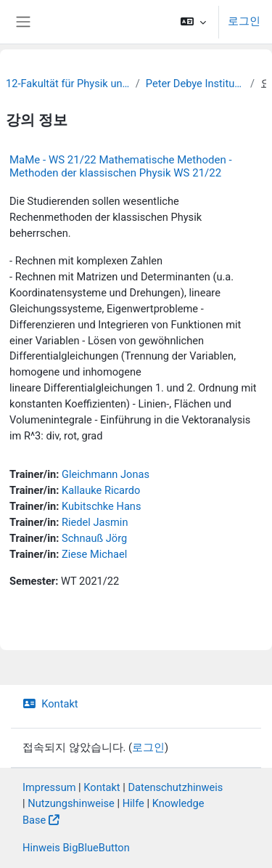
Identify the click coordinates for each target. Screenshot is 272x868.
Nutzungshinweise (71, 803)
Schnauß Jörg (94, 538)
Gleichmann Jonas (106, 474)
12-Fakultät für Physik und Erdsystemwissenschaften (68, 84)
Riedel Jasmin (95, 522)
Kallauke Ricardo (101, 490)
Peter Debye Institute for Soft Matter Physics (195, 84)
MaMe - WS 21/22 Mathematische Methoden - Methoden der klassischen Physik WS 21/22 (121, 166)
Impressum (49, 787)
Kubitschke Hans (101, 506)
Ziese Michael (94, 554)
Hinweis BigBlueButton (76, 848)
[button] (193, 22)
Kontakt (50, 704)
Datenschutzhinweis (175, 787)
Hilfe (133, 803)
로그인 (244, 21)
